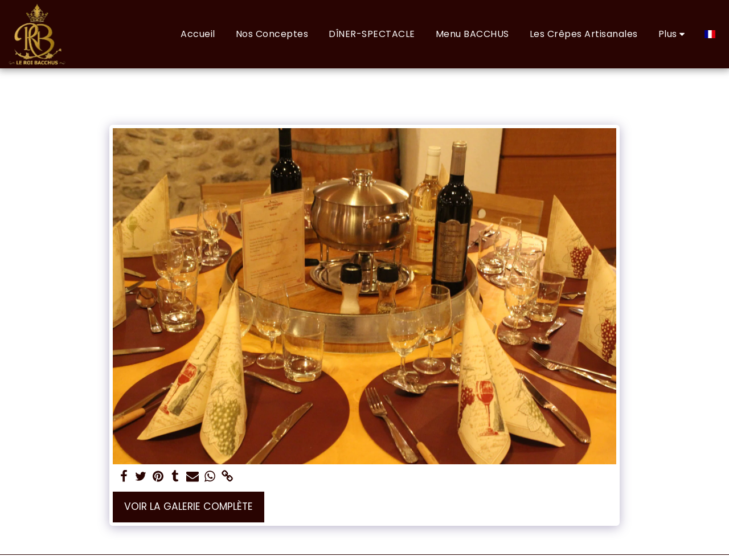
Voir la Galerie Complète (189, 506)
